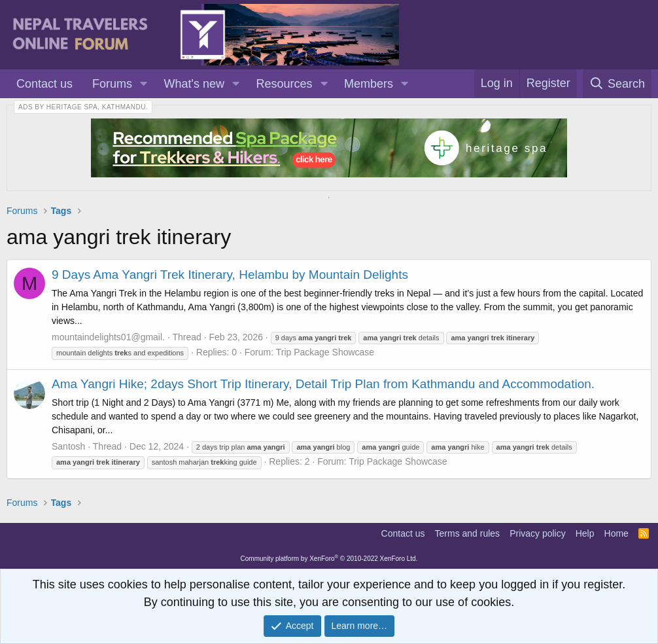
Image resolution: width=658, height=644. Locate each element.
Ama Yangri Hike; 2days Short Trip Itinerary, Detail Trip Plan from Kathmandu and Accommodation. (323, 384)
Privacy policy (538, 533)
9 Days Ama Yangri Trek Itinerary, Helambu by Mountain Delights (230, 275)
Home (616, 533)
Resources (284, 84)
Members (369, 84)
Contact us (44, 84)
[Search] (617, 84)
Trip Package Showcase (325, 352)
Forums (112, 84)
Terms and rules (468, 533)
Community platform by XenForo (329, 559)
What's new (194, 84)
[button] (144, 84)
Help (585, 533)
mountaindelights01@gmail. (108, 337)
